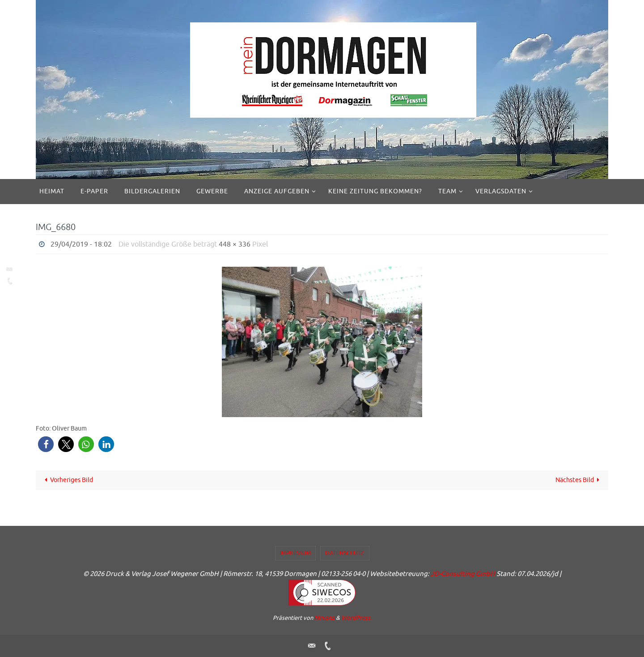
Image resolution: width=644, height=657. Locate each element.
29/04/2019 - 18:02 (81, 244)
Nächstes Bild (579, 480)
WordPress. (356, 618)
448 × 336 (235, 244)
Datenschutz (345, 553)
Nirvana (324, 618)
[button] (46, 444)
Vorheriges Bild (68, 480)
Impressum (296, 553)
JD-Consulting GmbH (463, 574)
